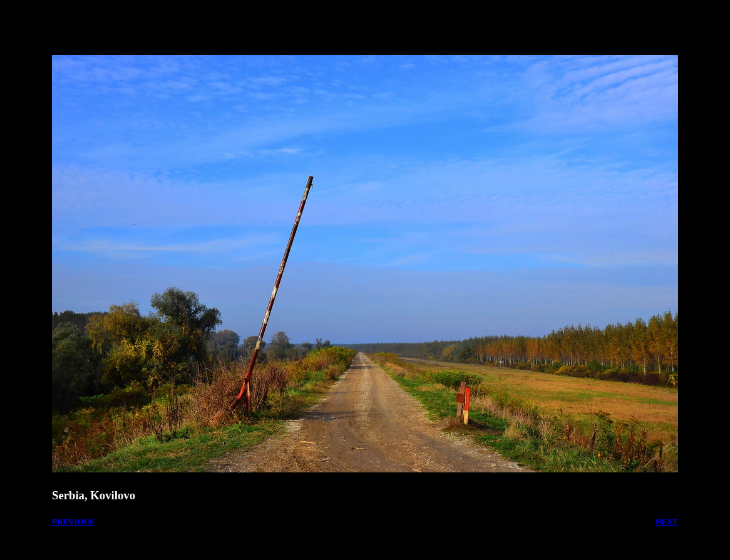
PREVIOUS (73, 522)
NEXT (667, 522)
